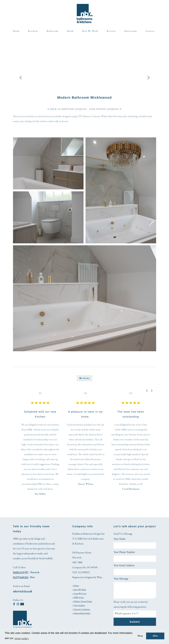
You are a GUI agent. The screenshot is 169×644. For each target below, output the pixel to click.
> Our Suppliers (79, 606)
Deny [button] (140, 636)
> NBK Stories (78, 598)
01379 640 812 (21, 577)
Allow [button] (155, 636)
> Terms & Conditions (81, 610)
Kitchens (33, 31)
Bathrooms (53, 31)
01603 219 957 (21, 572)
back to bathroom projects (67, 109)
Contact (150, 31)
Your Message (121, 579)
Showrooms (131, 31)
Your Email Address (124, 565)
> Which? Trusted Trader (82, 602)
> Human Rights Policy (81, 613)
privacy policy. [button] (22, 638)
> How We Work (79, 590)
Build (70, 31)
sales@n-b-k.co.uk (23, 591)
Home (16, 31)
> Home (76, 586)
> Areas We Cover (79, 594)
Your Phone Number (124, 552)
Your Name (120, 539)
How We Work (90, 31)
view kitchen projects (105, 109)
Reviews (111, 31)
